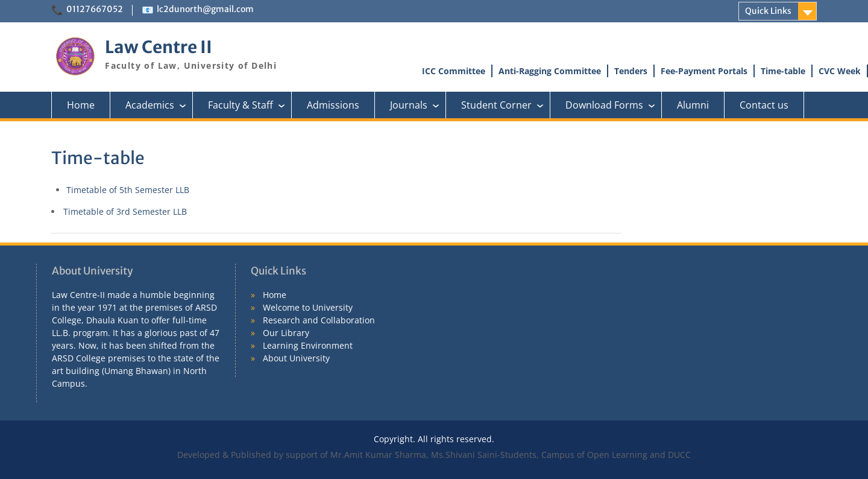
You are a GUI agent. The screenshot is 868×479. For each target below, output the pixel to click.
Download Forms (614, 105)
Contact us (764, 105)
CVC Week (840, 71)
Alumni (693, 105)
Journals (418, 105)
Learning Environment (308, 345)
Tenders (631, 71)
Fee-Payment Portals (704, 71)
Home (81, 105)
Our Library (286, 333)
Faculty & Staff (250, 105)
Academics (159, 105)
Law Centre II (159, 47)
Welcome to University (308, 307)
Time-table (783, 71)
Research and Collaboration (319, 320)
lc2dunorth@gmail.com (205, 9)
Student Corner (506, 105)
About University (296, 358)
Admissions (333, 105)
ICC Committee (454, 71)
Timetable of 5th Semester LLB (128, 190)
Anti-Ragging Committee (550, 71)
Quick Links (768, 11)
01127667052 (95, 9)
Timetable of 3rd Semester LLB (125, 211)
